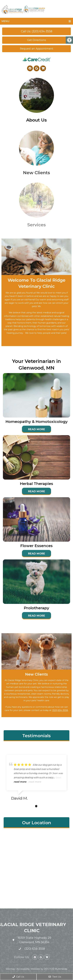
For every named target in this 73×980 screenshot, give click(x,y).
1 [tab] (32, 806)
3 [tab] (41, 806)
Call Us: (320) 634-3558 (37, 31)
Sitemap (10, 969)
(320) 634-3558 (60, 710)
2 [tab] (36, 806)
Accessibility (23, 969)
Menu (5, 21)
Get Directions (37, 40)
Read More (37, 429)
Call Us (18, 977)
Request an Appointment (37, 49)
